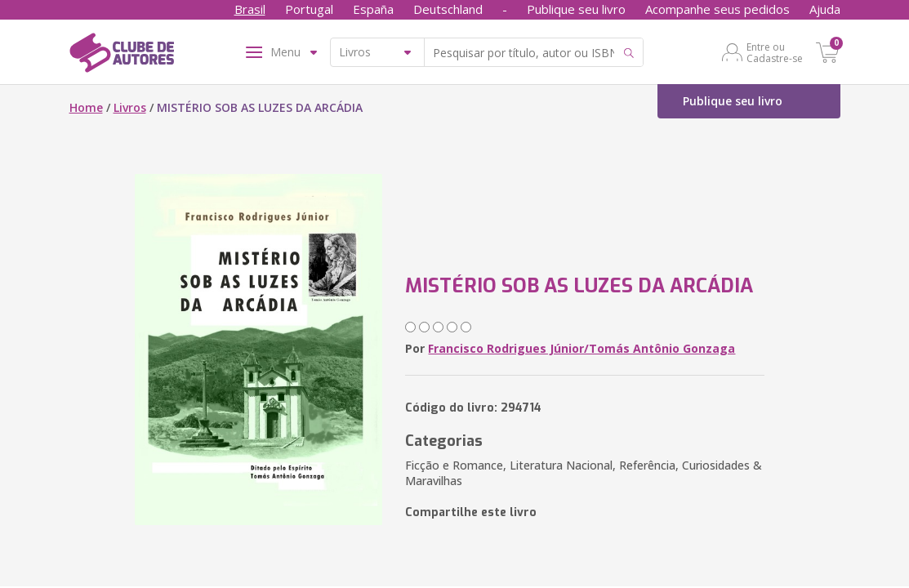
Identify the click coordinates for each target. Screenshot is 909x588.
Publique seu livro (576, 9)
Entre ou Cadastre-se (775, 52)
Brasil (250, 9)
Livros (130, 107)
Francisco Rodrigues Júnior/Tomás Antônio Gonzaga (581, 348)
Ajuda (825, 9)
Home (86, 107)
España (373, 9)
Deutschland (448, 9)
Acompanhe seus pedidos (717, 9)
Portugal (309, 9)
